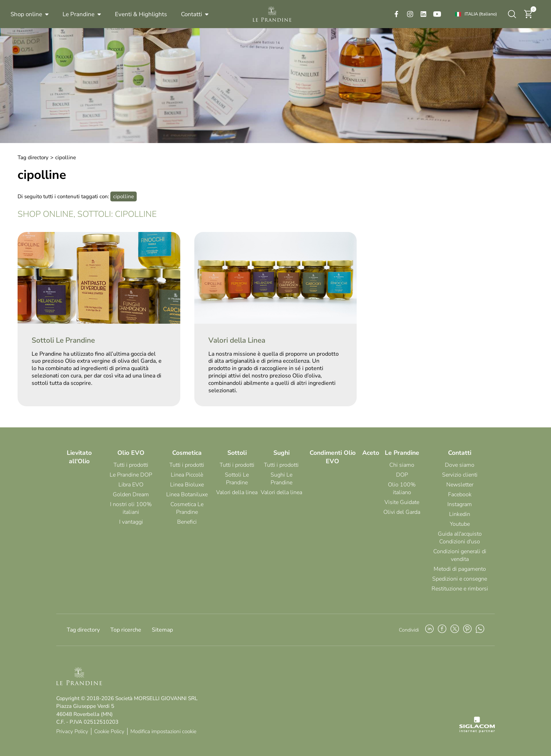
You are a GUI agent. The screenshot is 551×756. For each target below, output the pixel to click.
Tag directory (33, 157)
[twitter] (455, 630)
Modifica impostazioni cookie (163, 731)
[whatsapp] (480, 630)
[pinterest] (467, 630)
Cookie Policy (109, 731)
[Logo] (272, 14)
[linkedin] (423, 14)
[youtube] (437, 14)
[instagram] (410, 14)
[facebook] (396, 14)
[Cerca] (512, 14)
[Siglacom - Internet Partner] (477, 731)
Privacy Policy (72, 731)
